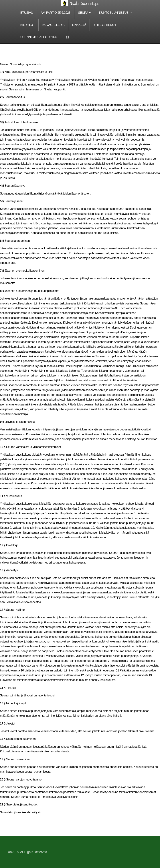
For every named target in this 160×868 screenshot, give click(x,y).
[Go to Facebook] (67, 37)
